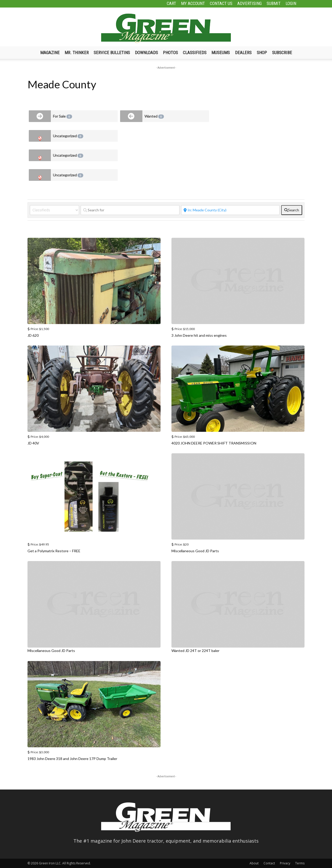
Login (291, 3)
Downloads (146, 53)
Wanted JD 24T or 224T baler (195, 651)
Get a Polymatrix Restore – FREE (54, 551)
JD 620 (33, 335)
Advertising (250, 3)
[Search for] (130, 210)
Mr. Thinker (77, 53)
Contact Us (221, 3)
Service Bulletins (112, 53)
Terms (300, 863)
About (254, 863)
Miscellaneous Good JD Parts (195, 551)
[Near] (230, 210)
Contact (269, 863)
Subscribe (282, 53)
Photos (170, 53)
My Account (193, 3)
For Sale (63, 116)
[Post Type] (54, 210)
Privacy (285, 863)
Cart (171, 3)
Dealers (243, 53)
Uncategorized (68, 136)
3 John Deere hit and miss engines (199, 335)
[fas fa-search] (292, 210)
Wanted (154, 116)
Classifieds (195, 53)
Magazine (50, 53)
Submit (274, 3)
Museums (221, 53)
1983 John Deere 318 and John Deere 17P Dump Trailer (72, 759)
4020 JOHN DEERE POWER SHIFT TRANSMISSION (214, 443)
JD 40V (33, 443)
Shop (262, 53)
